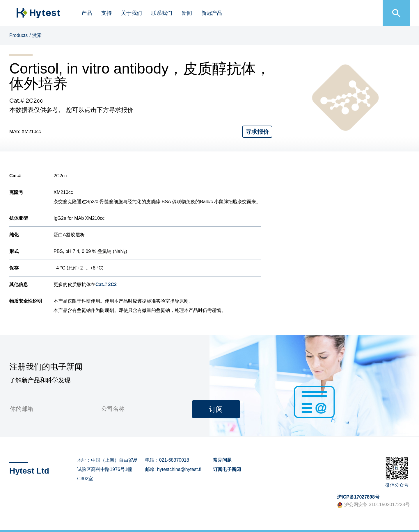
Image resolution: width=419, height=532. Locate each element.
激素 (37, 35)
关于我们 (132, 13)
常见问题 (222, 460)
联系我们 (162, 13)
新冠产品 (212, 13)
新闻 (187, 13)
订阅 (216, 409)
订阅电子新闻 (227, 469)
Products (18, 35)
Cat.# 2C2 (106, 284)
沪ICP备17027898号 (358, 497)
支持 (106, 13)
